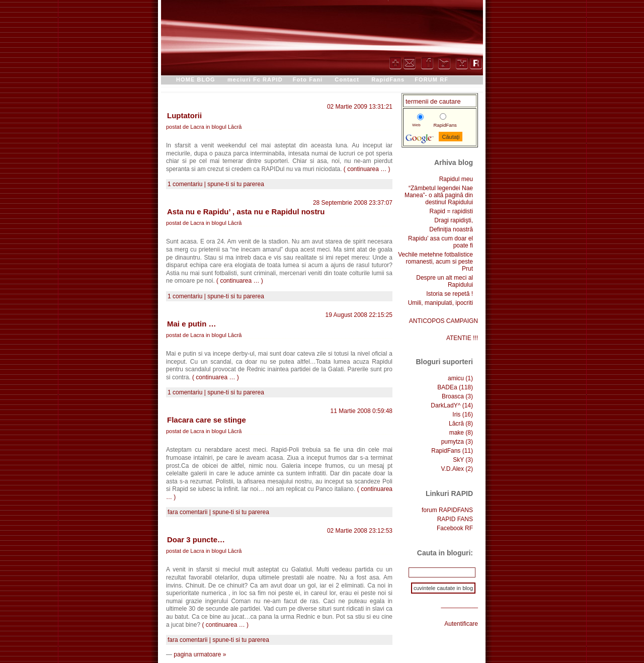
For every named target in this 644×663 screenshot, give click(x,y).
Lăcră (235, 127)
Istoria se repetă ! (450, 294)
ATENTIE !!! (462, 338)
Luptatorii (184, 115)
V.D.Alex (452, 469)
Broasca (453, 396)
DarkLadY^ (446, 405)
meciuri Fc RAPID (255, 79)
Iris (456, 415)
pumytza (453, 442)
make (457, 433)
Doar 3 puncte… (196, 540)
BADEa (447, 387)
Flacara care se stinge (207, 420)
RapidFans (388, 79)
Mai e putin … (192, 324)
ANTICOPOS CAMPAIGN (444, 321)
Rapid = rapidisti (451, 211)
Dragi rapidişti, (454, 220)
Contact (347, 79)
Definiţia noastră (451, 229)
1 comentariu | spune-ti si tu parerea (216, 184)
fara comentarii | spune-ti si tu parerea (218, 512)
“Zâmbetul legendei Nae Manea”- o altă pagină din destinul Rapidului (439, 195)
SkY (458, 460)
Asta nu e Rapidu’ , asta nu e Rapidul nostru (246, 212)
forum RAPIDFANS (447, 510)
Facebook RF (455, 528)
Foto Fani (308, 79)
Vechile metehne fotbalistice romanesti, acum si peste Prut (435, 262)
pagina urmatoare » (200, 654)
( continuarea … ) (367, 169)
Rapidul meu (456, 179)
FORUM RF (431, 79)
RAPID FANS (455, 519)
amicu (456, 378)
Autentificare (461, 624)
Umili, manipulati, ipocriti (440, 303)
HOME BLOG (196, 79)
